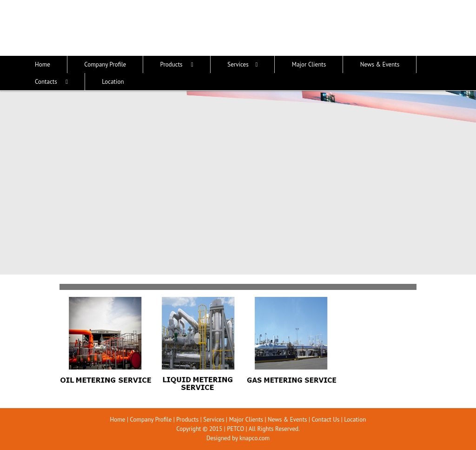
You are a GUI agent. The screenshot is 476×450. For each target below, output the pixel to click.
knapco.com (255, 438)
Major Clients (246, 420)
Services (214, 420)
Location (355, 420)
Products (187, 420)
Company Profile (151, 420)
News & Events (287, 420)
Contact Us (326, 420)
